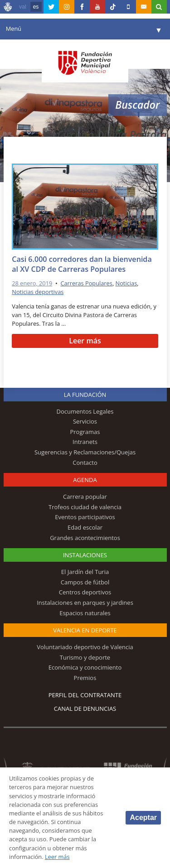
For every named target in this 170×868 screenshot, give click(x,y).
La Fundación (85, 395)
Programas (85, 432)
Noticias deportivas (38, 292)
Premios (85, 678)
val (22, 7)
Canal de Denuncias (85, 709)
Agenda (85, 480)
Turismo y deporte (85, 657)
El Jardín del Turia (85, 572)
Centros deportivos (85, 592)
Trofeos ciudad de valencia (85, 507)
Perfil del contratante (85, 695)
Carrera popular (85, 497)
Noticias (126, 283)
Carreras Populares (86, 283)
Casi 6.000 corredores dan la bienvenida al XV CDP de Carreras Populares (82, 264)
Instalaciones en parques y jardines (85, 603)
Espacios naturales (85, 613)
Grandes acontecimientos (85, 538)
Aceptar (143, 817)
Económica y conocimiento (85, 667)
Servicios (85, 421)
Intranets (85, 442)
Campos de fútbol (85, 582)
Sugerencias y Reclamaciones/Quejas (85, 452)
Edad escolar (85, 527)
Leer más (85, 341)
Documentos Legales (85, 411)
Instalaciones (85, 555)
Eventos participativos (85, 517)
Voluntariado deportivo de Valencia (85, 647)
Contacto (85, 463)
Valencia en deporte (85, 630)
